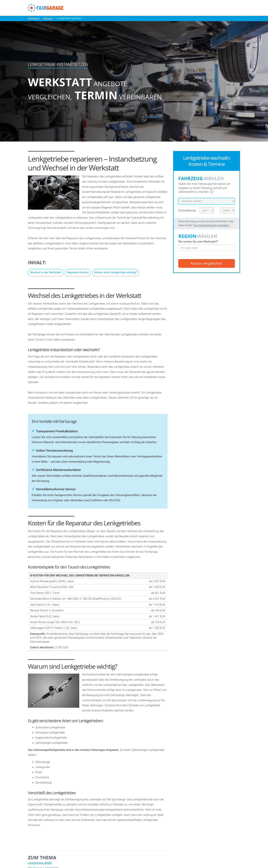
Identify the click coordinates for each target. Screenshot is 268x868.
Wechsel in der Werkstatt (46, 272)
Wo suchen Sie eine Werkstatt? (198, 242)
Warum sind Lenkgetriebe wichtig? (116, 272)
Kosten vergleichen (207, 263)
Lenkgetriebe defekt (40, 863)
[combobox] (207, 248)
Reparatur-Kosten (78, 272)
